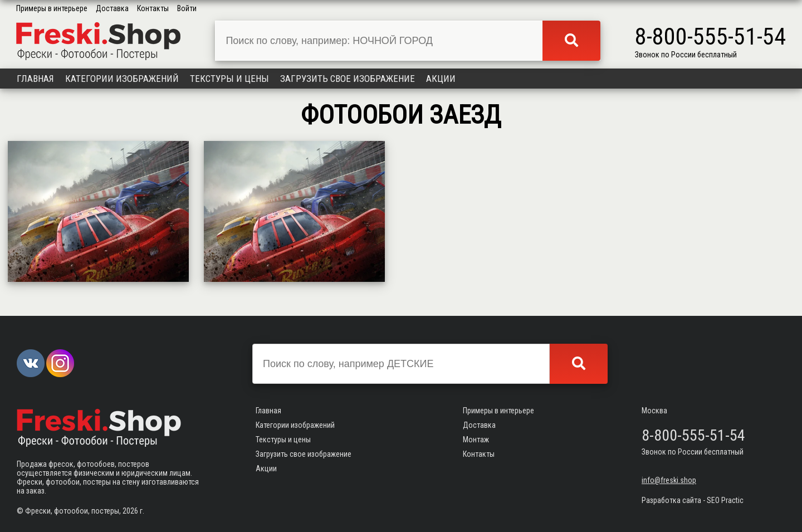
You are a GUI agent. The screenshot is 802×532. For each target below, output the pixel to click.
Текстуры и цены (229, 79)
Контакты (153, 8)
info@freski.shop (669, 480)
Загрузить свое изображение (348, 79)
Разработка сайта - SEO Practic (693, 500)
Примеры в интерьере (52, 8)
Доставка (112, 8)
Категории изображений (122, 79)
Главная (35, 79)
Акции (441, 79)
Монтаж (476, 440)
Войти (187, 8)
